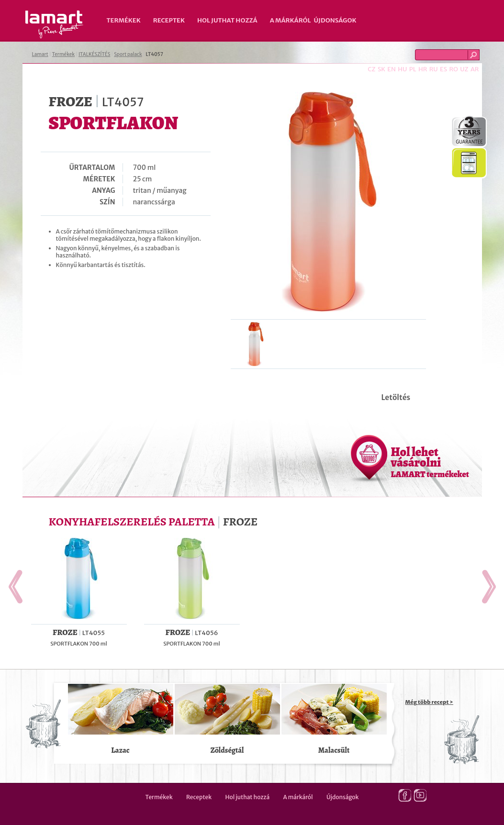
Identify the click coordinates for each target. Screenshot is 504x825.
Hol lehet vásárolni (430, 462)
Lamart (54, 24)
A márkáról (291, 20)
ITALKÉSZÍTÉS (95, 54)
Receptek (169, 20)
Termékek (124, 20)
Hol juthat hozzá (227, 20)
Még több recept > (429, 702)
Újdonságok (335, 20)
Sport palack (128, 54)
